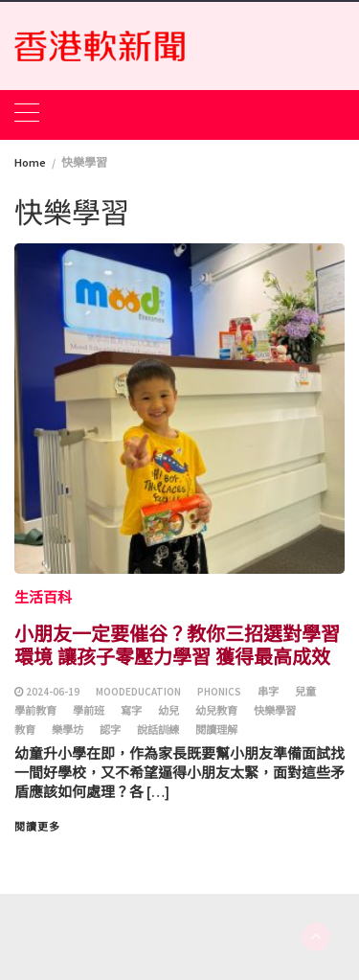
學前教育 (35, 711)
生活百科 (43, 597)
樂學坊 (67, 730)
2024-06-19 (53, 692)
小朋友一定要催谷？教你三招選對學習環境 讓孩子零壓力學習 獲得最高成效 (177, 644)
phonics (219, 692)
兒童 (305, 692)
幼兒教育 (216, 711)
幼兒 (168, 711)
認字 (110, 730)
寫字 (131, 711)
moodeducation (138, 692)
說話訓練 (158, 730)
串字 (268, 692)
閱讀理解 (216, 730)
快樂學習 (275, 711)
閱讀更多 (37, 827)
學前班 (89, 711)
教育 (25, 730)
